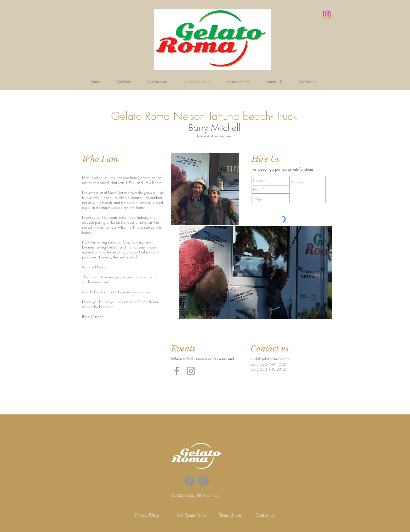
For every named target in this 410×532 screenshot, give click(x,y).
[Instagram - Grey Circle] (204, 481)
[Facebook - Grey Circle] (190, 481)
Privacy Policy (148, 515)
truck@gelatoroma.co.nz (270, 359)
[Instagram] (327, 15)
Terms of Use (230, 515)
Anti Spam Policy (192, 515)
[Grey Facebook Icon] (177, 371)
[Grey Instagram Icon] (191, 371)
